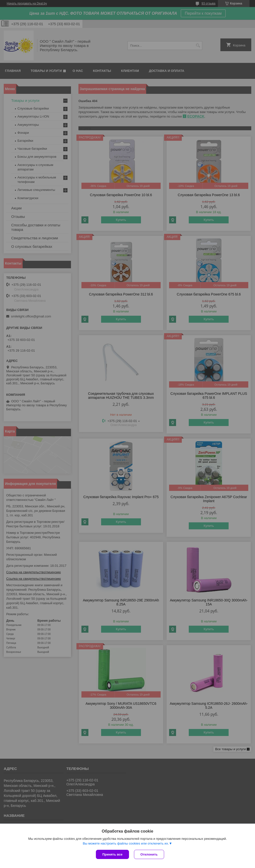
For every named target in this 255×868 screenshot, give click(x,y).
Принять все (112, 854)
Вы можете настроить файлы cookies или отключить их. (126, 843)
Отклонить (149, 854)
